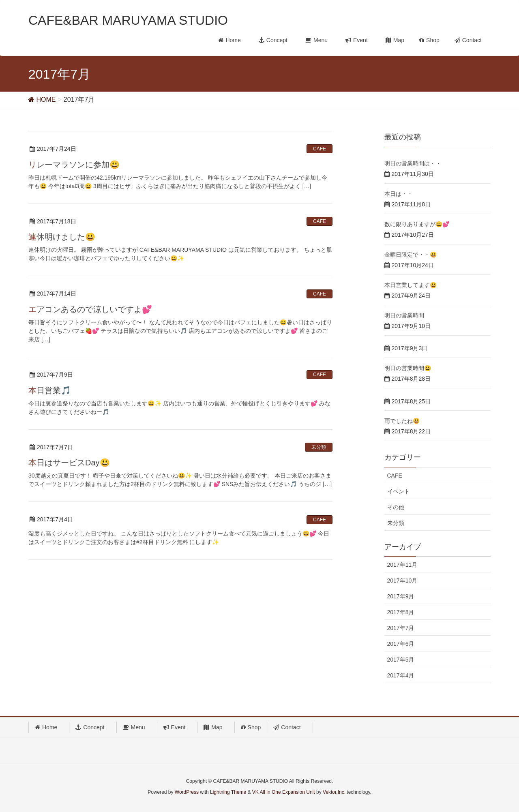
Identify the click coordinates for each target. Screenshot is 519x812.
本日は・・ (399, 194)
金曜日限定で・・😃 (411, 255)
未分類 (319, 447)
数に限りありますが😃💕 (417, 224)
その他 (396, 507)
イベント (399, 491)
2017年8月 (401, 612)
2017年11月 (402, 565)
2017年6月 (401, 644)
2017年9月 (401, 596)
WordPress (187, 792)
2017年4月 (401, 675)
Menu (137, 727)
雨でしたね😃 (402, 421)
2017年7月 (401, 628)
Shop (251, 727)
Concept (93, 727)
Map (216, 727)
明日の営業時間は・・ (413, 163)
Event (177, 727)
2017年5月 (401, 660)
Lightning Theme (228, 792)
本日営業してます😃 (411, 285)
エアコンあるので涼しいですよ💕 (90, 309)
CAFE (320, 149)
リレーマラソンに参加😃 (74, 165)
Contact (290, 727)
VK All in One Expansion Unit (284, 792)
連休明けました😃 (62, 237)
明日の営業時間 (404, 315)
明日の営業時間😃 (408, 368)
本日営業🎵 (50, 390)
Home (49, 727)
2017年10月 (402, 581)
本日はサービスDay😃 (69, 463)
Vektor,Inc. (334, 792)
